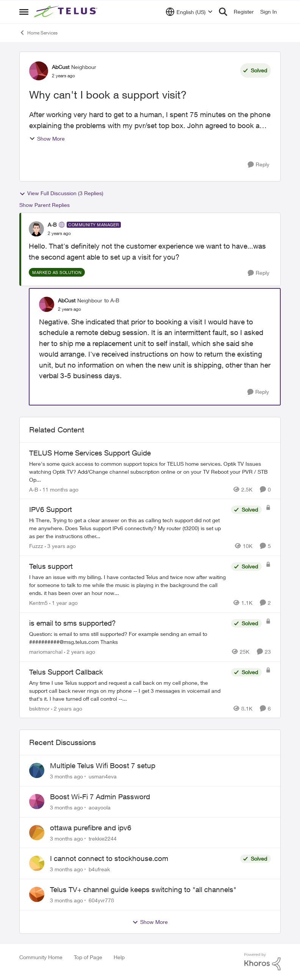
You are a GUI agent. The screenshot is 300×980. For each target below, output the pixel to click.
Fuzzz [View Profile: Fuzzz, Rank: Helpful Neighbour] (36, 546)
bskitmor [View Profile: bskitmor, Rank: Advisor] (39, 708)
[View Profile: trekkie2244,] (37, 833)
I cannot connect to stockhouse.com (109, 858)
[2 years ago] (80, 652)
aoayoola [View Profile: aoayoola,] (100, 807)
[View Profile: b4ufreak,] (37, 863)
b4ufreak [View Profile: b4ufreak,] (99, 869)
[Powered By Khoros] (262, 962)
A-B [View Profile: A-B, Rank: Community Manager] (52, 225)
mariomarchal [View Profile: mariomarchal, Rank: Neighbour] (46, 652)
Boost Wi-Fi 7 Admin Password (100, 797)
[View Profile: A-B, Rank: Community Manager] (36, 229)
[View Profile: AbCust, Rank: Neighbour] (39, 71)
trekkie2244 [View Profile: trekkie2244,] (103, 838)
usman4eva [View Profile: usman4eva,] (103, 776)
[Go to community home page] (67, 12)
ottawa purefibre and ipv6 (91, 828)
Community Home (41, 957)
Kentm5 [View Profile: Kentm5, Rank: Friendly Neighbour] (38, 603)
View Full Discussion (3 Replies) (61, 193)
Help (119, 957)
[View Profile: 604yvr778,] (37, 894)
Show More (47, 139)
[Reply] (259, 165)
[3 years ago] (60, 546)
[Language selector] (189, 12)
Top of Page (88, 957)
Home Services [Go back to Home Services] (38, 33)
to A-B (112, 300)
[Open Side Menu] (24, 12)
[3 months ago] (66, 776)
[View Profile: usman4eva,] (37, 770)
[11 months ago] (59, 489)
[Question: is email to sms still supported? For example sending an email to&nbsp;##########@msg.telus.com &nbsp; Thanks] (128, 638)
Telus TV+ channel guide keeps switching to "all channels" (143, 889)
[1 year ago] (63, 603)
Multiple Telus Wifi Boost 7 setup (103, 766)
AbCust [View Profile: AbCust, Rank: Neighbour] (61, 67)
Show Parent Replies (45, 205)
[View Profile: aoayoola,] (37, 802)
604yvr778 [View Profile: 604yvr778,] (101, 900)
